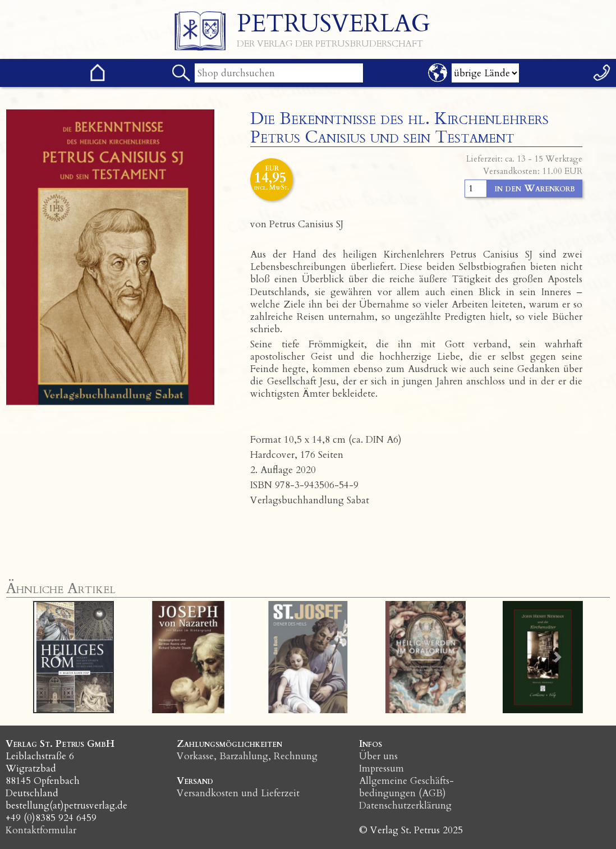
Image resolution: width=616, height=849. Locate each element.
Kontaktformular (41, 830)
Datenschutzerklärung (405, 806)
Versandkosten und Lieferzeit (238, 793)
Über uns (378, 756)
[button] (59, 657)
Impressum (381, 768)
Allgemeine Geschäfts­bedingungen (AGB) (406, 787)
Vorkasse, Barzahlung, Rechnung (247, 756)
